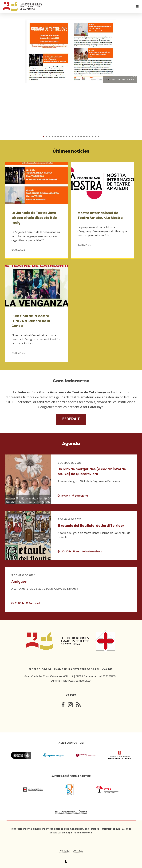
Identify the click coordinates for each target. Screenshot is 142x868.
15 (84, 137)
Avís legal (64, 851)
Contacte (78, 851)
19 (95, 137)
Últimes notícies (71, 151)
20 (98, 137)
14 (81, 137)
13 (78, 137)
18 (93, 137)
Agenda (71, 444)
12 (75, 137)
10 (70, 137)
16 (87, 137)
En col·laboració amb (71, 812)
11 (72, 137)
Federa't (71, 419)
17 (90, 137)
